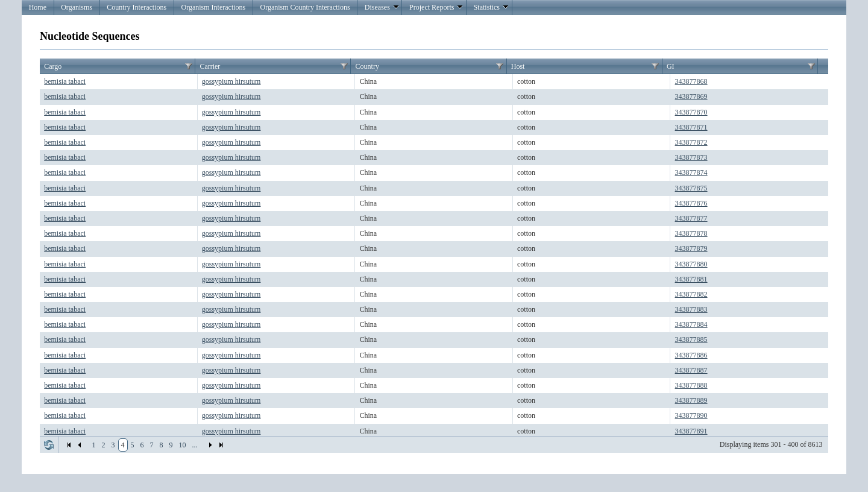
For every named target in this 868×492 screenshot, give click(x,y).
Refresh (49, 445)
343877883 (691, 309)
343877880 (691, 264)
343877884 (691, 324)
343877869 (691, 96)
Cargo (53, 66)
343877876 (691, 203)
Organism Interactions (213, 7)
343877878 (691, 233)
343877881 (691, 279)
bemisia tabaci (65, 81)
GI (671, 66)
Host (518, 66)
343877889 (691, 400)
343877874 (691, 172)
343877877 (691, 218)
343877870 (691, 112)
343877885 (691, 339)
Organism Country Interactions (305, 7)
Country (367, 66)
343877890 (691, 415)
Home (38, 7)
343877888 (691, 385)
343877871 (691, 127)
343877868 (691, 81)
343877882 (691, 294)
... (195, 445)
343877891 (691, 431)
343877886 (691, 355)
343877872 (691, 142)
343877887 (691, 370)
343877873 (691, 157)
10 (183, 445)
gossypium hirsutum (231, 81)
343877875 (691, 188)
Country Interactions (137, 7)
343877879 (691, 248)
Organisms (77, 7)
